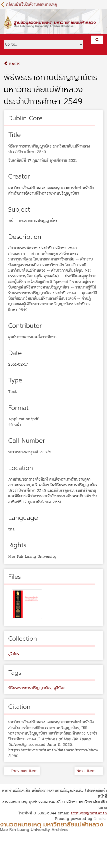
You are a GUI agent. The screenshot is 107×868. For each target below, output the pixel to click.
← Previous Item (22, 771)
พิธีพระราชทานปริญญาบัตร (30, 688)
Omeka (100, 819)
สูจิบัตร (14, 654)
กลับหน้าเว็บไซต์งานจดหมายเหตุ (31, 4)
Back (12, 64)
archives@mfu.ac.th (89, 813)
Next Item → (89, 771)
